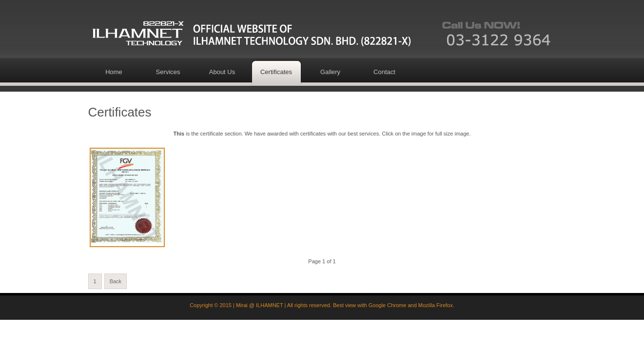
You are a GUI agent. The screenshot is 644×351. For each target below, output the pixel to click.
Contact (384, 72)
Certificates (276, 72)
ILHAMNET (269, 305)
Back (116, 281)
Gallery (330, 72)
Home (114, 72)
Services (168, 72)
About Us (222, 72)
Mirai (242, 305)
